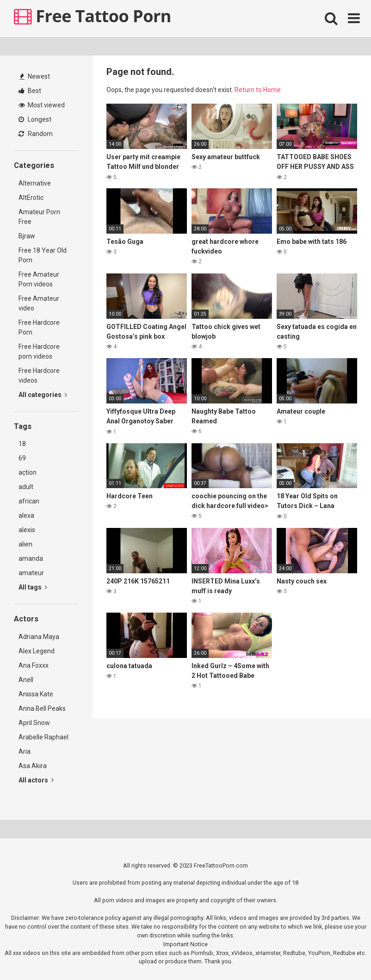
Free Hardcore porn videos (39, 351)
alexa (26, 515)
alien (25, 544)
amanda (31, 558)
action (28, 472)
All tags (33, 587)
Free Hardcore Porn (39, 327)
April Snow (34, 723)
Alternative (35, 183)
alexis (27, 530)
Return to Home (258, 90)
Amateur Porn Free (39, 217)
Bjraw (27, 236)
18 (22, 444)
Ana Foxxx (34, 665)
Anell (26, 680)
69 (22, 458)
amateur (31, 573)
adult (26, 487)
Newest (35, 76)
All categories (43, 395)
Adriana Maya (39, 637)
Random (36, 134)
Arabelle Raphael (43, 737)
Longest (35, 119)
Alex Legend (37, 651)
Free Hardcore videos (39, 375)
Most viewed (42, 105)
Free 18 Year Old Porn (43, 255)
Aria (25, 751)
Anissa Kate (36, 694)
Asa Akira (33, 766)
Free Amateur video (39, 303)
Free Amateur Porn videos (39, 279)
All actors (36, 780)
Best (30, 91)
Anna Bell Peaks (42, 708)
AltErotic (31, 198)
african (29, 501)
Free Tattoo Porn (93, 16)
